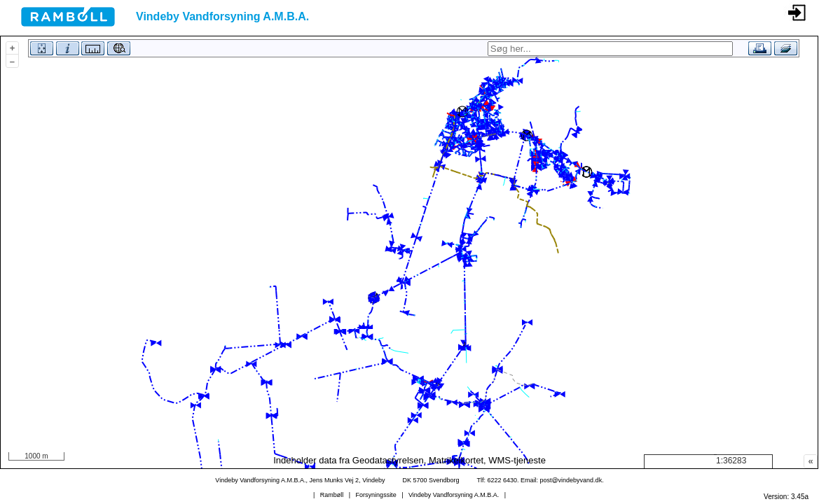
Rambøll (332, 495)
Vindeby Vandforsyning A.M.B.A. (454, 495)
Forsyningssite (376, 495)
